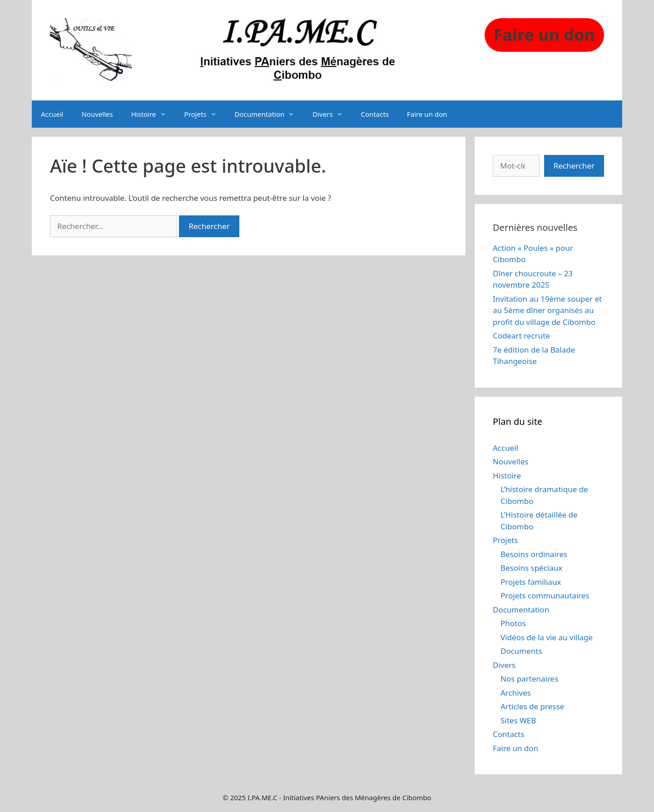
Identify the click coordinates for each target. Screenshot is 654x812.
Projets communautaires (545, 595)
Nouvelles (97, 114)
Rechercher (574, 166)
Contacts (375, 114)
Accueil (52, 114)
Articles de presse (532, 706)
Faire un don (427, 114)
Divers (332, 114)
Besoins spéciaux (531, 568)
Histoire (153, 114)
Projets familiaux (531, 582)
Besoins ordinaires (534, 554)
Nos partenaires (529, 679)
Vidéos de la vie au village (547, 637)
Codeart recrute (521, 336)
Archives (516, 693)
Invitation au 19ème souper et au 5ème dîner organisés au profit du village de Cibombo (547, 310)
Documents (521, 651)
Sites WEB (518, 720)
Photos (513, 623)
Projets (205, 114)
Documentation (269, 114)
